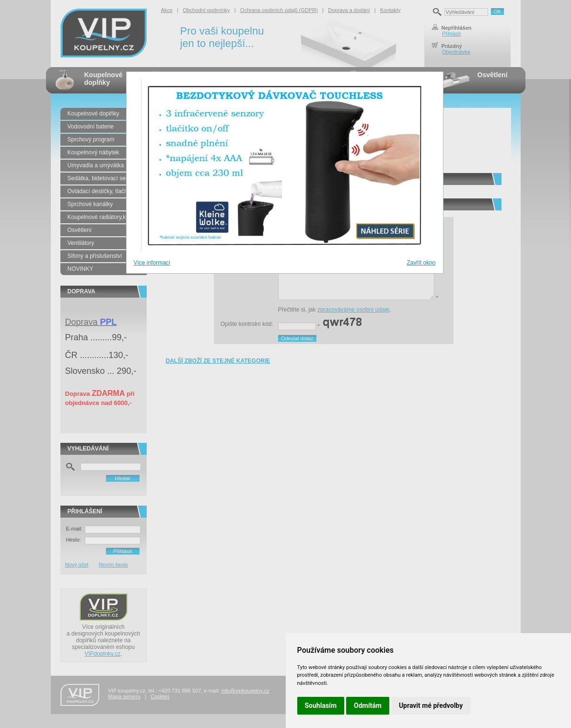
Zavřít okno (421, 263)
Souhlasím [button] (321, 705)
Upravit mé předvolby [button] (431, 705)
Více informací (152, 263)
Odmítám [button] (368, 705)
